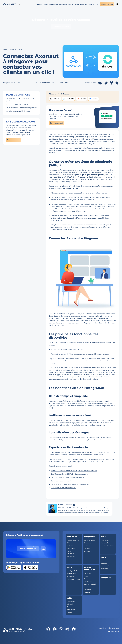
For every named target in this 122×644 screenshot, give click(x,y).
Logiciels (87, 546)
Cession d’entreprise (91, 584)
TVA (68, 543)
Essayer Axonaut (107, 4)
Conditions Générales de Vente (109, 628)
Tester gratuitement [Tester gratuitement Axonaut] (28, 549)
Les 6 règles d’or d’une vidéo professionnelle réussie (70, 484)
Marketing (104, 569)
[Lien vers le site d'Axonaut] (43, 549)
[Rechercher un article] (117, 4)
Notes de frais (106, 543)
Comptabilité (54, 4)
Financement (88, 576)
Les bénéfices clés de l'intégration (18, 111)
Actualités (70, 607)
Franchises (88, 573)
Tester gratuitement (61, 26)
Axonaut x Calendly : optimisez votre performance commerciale (74, 471)
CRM (103, 561)
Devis (46, 4)
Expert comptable (90, 540)
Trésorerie (87, 543)
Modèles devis (72, 574)
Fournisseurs (105, 540)
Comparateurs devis (74, 579)
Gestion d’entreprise (66, 4)
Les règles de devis (73, 571)
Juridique (87, 587)
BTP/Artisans (71, 577)
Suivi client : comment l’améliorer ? (64, 488)
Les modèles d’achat (108, 546)
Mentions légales (114, 631)
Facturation (39, 4)
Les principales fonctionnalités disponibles (21, 108)
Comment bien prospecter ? (61, 481)
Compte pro (89, 4)
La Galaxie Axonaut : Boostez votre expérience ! (68, 477)
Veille (97, 4)
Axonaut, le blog (9, 49)
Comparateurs (72, 556)
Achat (77, 4)
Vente (82, 4)
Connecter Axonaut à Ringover (17, 104)
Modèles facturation (74, 540)
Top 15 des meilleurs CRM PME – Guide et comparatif (70, 474)
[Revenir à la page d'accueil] (22, 631)
